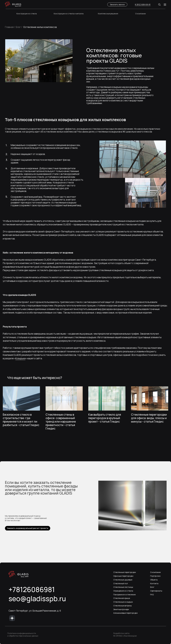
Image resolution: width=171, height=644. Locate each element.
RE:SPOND (118, 636)
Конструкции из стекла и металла (69, 14)
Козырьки (20, 358)
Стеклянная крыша (122, 598)
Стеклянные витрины (123, 606)
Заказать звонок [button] (117, 4)
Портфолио (155, 576)
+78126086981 (32, 589)
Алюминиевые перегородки (125, 613)
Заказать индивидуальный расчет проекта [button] (28, 528)
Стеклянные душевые (123, 580)
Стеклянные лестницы (123, 587)
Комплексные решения (108, 14)
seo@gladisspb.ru (37, 598)
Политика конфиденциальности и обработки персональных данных (23, 635)
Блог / (19, 27)
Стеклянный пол (121, 583)
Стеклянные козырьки (123, 602)
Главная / (10, 27)
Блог (152, 587)
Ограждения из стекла (123, 591)
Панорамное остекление (124, 595)
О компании (140, 14)
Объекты (154, 580)
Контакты (154, 583)
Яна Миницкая (130, 636)
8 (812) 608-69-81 (143, 4)
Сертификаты (156, 591)
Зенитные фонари (121, 609)
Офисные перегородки (123, 576)
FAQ (152, 595)
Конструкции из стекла (27, 14)
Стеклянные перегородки (125, 572)
